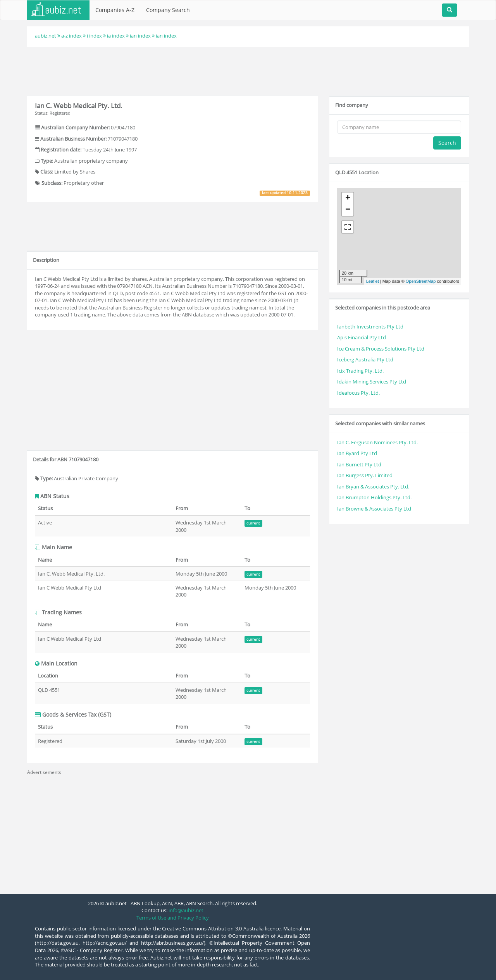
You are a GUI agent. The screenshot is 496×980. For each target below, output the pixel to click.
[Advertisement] (248, 70)
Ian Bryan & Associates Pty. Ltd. (373, 487)
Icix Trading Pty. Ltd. (360, 371)
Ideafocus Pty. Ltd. (358, 393)
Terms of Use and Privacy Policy (173, 918)
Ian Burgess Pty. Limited (365, 475)
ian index (140, 36)
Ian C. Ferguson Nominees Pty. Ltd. (377, 442)
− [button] (348, 210)
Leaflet (373, 281)
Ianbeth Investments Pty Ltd (370, 327)
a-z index (71, 36)
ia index (116, 36)
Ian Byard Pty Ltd (357, 453)
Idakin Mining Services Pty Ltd (372, 382)
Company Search (168, 10)
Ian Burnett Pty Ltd (359, 464)
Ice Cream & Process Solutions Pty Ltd (381, 349)
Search (447, 143)
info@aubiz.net (186, 910)
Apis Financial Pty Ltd (362, 337)
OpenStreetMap (421, 281)
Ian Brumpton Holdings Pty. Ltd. (374, 497)
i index (94, 36)
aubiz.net (46, 36)
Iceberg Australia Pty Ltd (365, 359)
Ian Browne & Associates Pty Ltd (374, 509)
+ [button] (348, 198)
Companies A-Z (115, 10)
